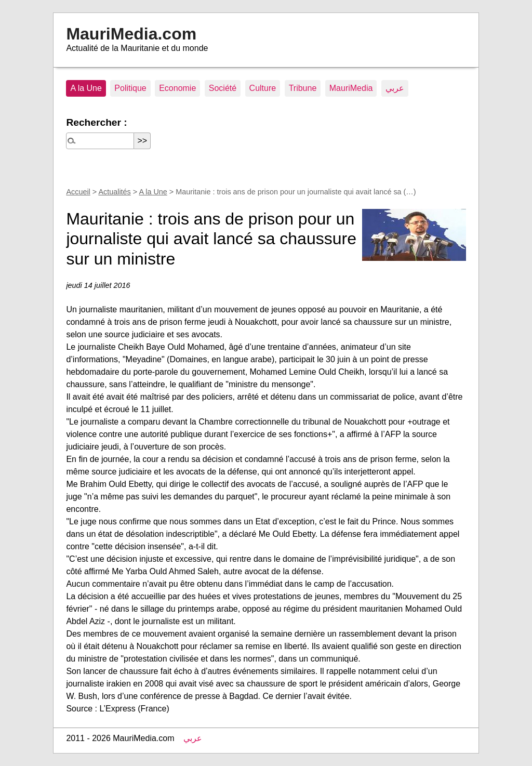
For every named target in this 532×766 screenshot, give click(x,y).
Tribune (303, 88)
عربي (395, 88)
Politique (130, 88)
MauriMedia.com (131, 34)
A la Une (86, 88)
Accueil (78, 192)
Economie (177, 88)
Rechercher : (96, 122)
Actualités (114, 192)
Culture (263, 88)
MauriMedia (351, 88)
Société (223, 88)
